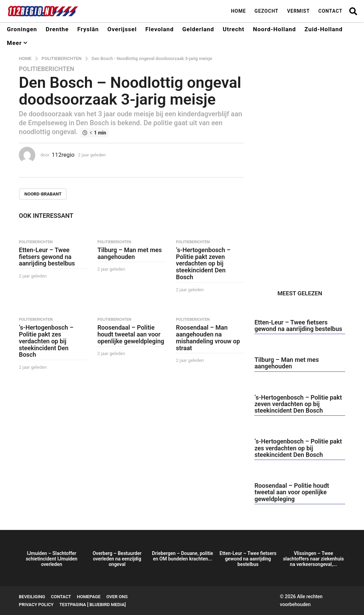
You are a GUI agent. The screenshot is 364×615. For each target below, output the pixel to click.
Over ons (117, 597)
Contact (330, 11)
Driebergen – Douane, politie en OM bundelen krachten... (182, 556)
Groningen (22, 29)
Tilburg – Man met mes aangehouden (130, 253)
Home (239, 11)
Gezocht (267, 11)
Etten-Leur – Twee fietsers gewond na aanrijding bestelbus (47, 257)
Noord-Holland (274, 29)
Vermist (298, 11)
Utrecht (234, 29)
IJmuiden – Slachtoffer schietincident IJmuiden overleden (52, 559)
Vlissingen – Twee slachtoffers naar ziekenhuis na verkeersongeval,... (314, 559)
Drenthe (57, 29)
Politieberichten (46, 69)
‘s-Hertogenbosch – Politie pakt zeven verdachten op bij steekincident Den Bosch (203, 263)
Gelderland (198, 29)
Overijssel (122, 29)
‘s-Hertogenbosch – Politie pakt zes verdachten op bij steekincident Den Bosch (46, 341)
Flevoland (160, 29)
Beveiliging (32, 597)
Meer (14, 43)
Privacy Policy (36, 605)
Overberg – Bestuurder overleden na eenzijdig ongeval (117, 559)
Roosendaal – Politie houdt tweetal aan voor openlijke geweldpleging (131, 334)
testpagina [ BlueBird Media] (93, 605)
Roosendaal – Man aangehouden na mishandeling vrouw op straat (208, 338)
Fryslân (88, 29)
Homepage (89, 597)
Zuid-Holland (323, 29)
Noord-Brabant (43, 194)
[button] (353, 11)
